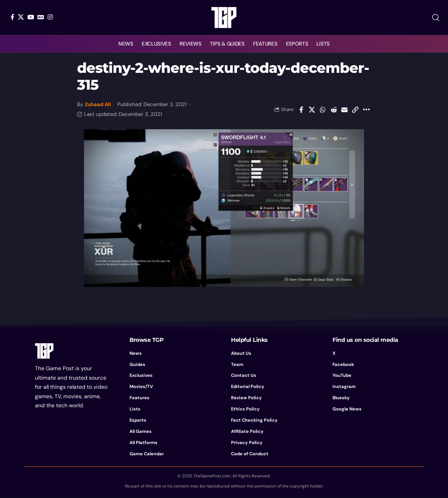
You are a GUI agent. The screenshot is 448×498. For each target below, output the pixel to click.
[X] (21, 17)
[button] (436, 18)
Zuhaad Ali (98, 104)
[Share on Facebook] (301, 110)
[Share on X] (312, 110)
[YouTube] (31, 17)
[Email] (344, 110)
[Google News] (41, 17)
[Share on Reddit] (334, 110)
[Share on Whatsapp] (323, 110)
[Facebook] (12, 17)
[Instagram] (50, 17)
